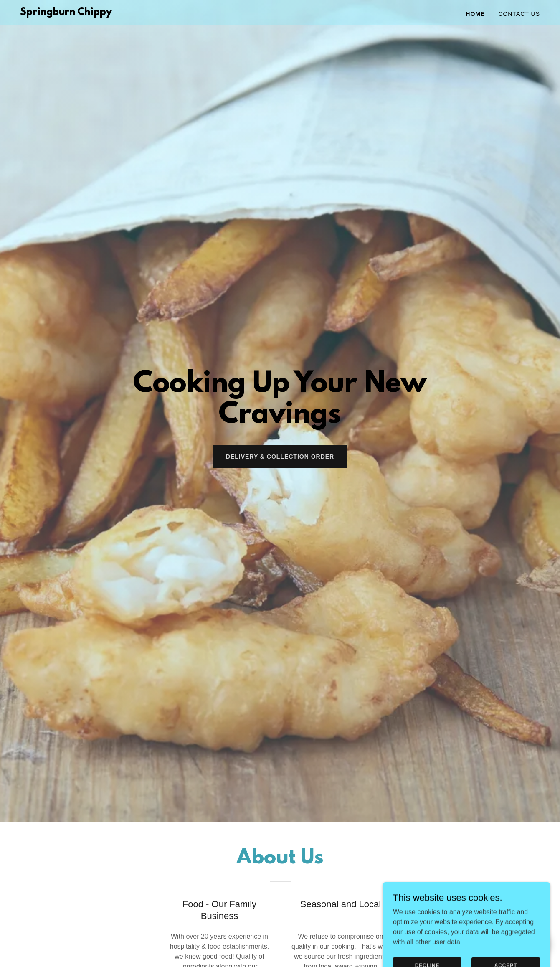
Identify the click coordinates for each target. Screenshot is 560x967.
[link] (66, 13)
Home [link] (475, 14)
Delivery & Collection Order (280, 457)
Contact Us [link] (519, 14)
